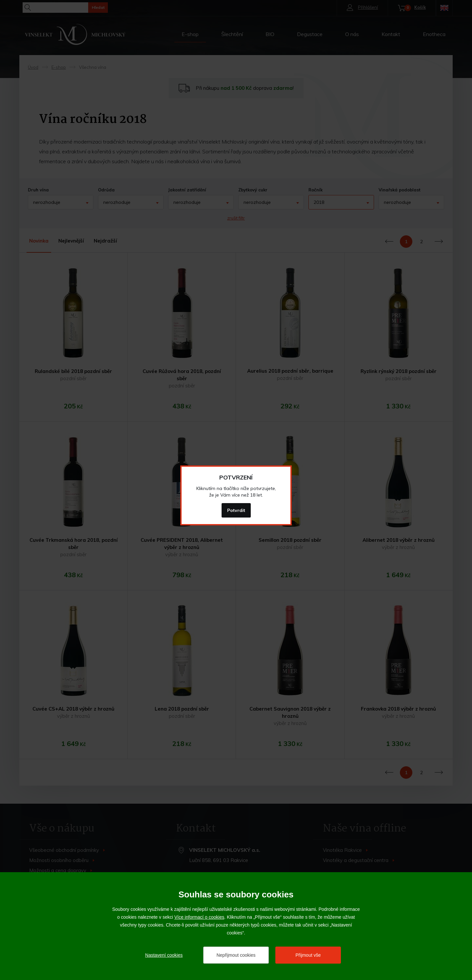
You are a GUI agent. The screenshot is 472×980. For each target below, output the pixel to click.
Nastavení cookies (164, 955)
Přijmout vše (308, 955)
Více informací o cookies (199, 917)
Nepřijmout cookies (236, 955)
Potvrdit (236, 510)
